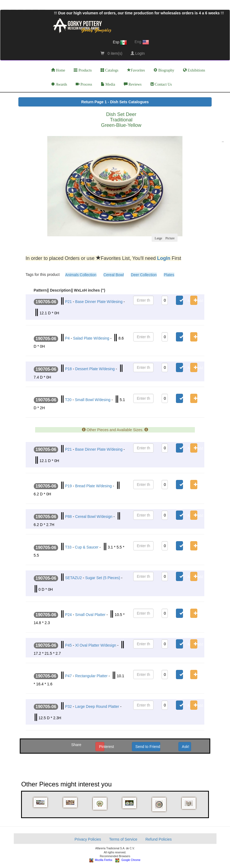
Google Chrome (128, 860)
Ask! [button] (186, 747)
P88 (69, 517)
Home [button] (58, 70)
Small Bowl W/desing (93, 400)
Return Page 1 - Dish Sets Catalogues (115, 102)
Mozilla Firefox (101, 860)
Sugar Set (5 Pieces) (103, 578)
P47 (69, 676)
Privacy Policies (88, 839)
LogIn (138, 53)
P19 (69, 486)
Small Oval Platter (90, 615)
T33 (68, 547)
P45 (69, 645)
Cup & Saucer (87, 547)
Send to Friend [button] (148, 747)
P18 (69, 369)
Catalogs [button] (110, 70)
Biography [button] (164, 70)
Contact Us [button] (161, 84)
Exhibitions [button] (194, 70)
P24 (69, 615)
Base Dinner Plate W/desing (99, 302)
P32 (69, 706)
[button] (41, 802)
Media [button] (108, 84)
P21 (69, 302)
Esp (120, 42)
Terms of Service (123, 839)
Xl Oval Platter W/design (96, 645)
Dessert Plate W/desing (95, 369)
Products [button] (83, 70)
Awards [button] (59, 84)
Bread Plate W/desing (93, 486)
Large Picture (165, 238)
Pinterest (101, 747)
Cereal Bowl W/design (94, 517)
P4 (67, 338)
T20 (68, 400)
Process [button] (84, 84)
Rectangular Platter (91, 676)
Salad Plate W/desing (91, 338)
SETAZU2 (74, 578)
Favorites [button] (136, 70)
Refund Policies (159, 839)
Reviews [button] (133, 84)
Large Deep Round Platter (97, 706)
